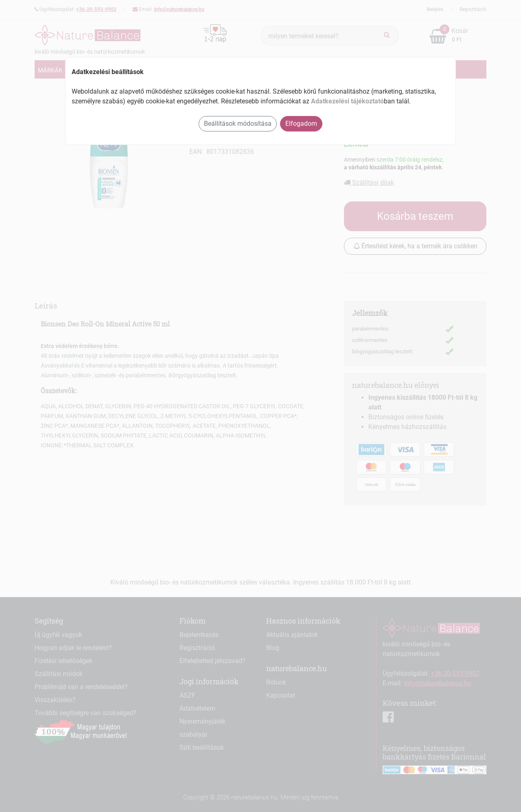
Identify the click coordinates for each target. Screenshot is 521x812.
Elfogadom (301, 124)
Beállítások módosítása (238, 124)
